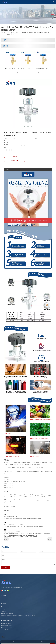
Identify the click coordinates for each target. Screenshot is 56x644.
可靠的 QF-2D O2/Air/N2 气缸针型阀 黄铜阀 (13, 68)
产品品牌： (7, 143)
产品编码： (7, 145)
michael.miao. (4, 630)
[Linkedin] (5, 590)
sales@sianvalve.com (7, 609)
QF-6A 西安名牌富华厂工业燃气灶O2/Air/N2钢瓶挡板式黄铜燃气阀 (43, 68)
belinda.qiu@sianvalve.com (7, 628)
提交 (6, 568)
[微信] (8, 590)
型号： (6, 141)
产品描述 (7, 169)
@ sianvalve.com (10, 630)
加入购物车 (15, 161)
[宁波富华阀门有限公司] (8, 582)
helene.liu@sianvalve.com (6, 623)
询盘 (15, 157)
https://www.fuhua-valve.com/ (7, 613)
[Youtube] (2, 590)
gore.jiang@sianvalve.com (6, 626)
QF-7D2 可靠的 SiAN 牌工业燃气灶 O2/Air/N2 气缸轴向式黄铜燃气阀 (28, 68)
